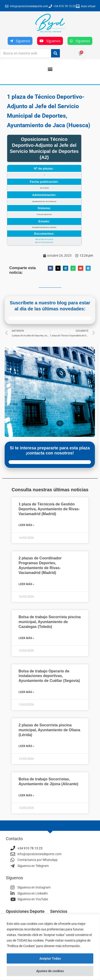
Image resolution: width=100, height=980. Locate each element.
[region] (50, 947)
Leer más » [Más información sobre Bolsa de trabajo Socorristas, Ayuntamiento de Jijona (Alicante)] (26, 795)
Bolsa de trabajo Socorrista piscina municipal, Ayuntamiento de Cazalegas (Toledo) (50, 622)
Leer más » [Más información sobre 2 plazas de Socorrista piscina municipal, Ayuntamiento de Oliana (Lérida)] (26, 746)
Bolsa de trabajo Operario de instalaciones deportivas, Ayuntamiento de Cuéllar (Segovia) (49, 676)
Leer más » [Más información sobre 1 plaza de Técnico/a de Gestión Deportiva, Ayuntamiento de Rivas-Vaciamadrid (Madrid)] (26, 525)
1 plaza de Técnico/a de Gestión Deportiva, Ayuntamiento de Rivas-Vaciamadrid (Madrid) (49, 509)
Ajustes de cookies (50, 971)
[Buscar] (55, 53)
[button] (50, 69)
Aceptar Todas (50, 958)
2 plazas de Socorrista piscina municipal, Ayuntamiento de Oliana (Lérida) (49, 730)
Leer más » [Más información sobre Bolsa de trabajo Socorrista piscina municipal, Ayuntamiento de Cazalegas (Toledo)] (26, 638)
